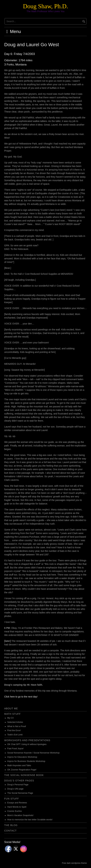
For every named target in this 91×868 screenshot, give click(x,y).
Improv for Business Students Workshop (26, 761)
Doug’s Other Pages (19, 781)
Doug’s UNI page (15, 789)
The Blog (11, 825)
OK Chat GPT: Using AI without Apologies (27, 744)
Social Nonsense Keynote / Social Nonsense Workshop (33, 753)
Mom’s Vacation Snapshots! (20, 815)
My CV (10, 718)
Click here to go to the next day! (21, 697)
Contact (10, 831)
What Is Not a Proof (17, 726)
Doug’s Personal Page (18, 785)
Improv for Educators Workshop (22, 757)
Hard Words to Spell (17, 807)
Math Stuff (13, 714)
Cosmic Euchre (14, 811)
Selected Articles (15, 722)
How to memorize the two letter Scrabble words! (30, 820)
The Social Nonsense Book (24, 775)
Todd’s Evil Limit (15, 735)
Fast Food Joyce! (15, 749)
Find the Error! (14, 730)
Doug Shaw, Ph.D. (46, 6)
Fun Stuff (12, 799)
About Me (11, 708)
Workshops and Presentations (27, 740)
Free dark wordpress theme (74, 863)
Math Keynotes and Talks (19, 765)
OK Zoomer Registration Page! (22, 770)
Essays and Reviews (17, 803)
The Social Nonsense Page (20, 793)
